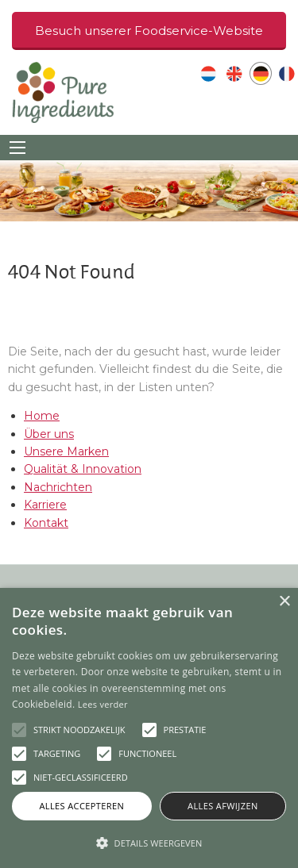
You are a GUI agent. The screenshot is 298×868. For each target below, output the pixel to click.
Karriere (45, 505)
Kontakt (46, 523)
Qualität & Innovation (83, 469)
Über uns (49, 434)
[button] (149, 843)
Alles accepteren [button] (81, 806)
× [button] (284, 602)
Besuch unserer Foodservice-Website (149, 31)
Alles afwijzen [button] (223, 806)
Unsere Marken (66, 451)
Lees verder (103, 704)
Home (42, 416)
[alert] (149, 728)
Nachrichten (58, 487)
